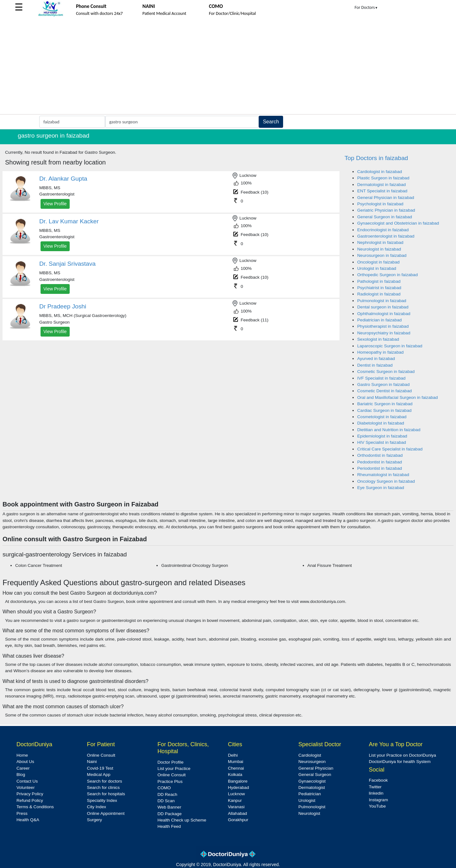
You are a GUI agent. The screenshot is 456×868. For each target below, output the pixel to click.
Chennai (236, 768)
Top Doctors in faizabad (376, 158)
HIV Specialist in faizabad (382, 442)
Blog (21, 775)
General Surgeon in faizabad (385, 217)
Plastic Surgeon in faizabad (383, 178)
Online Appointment (106, 813)
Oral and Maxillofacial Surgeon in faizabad (398, 397)
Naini (92, 762)
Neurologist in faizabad (379, 249)
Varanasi (236, 807)
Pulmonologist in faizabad (382, 301)
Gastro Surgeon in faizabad (383, 384)
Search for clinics (104, 787)
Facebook (378, 780)
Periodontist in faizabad (380, 468)
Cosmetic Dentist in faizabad (384, 391)
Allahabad (237, 813)
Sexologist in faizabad (378, 339)
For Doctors (366, 7)
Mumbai (236, 762)
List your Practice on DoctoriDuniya (402, 755)
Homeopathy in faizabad (380, 352)
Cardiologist (310, 755)
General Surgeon (315, 775)
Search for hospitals (106, 794)
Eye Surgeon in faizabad (381, 488)
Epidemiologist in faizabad (382, 436)
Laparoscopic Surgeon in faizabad (390, 346)
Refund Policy (30, 800)
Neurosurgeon (312, 762)
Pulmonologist (312, 807)
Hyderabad (239, 787)
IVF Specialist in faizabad (381, 378)
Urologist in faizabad (377, 268)
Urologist (307, 800)
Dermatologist (312, 787)
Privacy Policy (30, 794)
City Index (97, 807)
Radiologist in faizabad (379, 294)
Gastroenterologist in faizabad (386, 236)
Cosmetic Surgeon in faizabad (386, 372)
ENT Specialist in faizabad (382, 191)
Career (23, 768)
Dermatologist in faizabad (381, 185)
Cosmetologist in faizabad (382, 417)
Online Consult (101, 755)
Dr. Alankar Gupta (63, 179)
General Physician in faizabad (386, 198)
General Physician (316, 768)
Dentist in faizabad (375, 365)
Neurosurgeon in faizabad (382, 255)
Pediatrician (310, 794)
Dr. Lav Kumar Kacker (69, 221)
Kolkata (235, 775)
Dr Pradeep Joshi (63, 306)
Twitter (375, 787)
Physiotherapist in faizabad (383, 326)
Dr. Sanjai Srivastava (67, 264)
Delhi (233, 755)
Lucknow (237, 794)
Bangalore (238, 781)
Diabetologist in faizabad (381, 423)
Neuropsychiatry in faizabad (384, 333)
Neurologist (309, 813)
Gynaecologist (312, 781)
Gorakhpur (238, 820)
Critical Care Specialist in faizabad (390, 449)
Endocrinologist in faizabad (383, 230)
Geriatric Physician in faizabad (386, 210)
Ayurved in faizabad (376, 359)
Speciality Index (102, 800)
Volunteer (25, 787)
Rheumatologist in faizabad (383, 475)
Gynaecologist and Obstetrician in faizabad (398, 223)
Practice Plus (170, 781)
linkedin (376, 793)
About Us (25, 762)
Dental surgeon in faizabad (383, 307)
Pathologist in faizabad (379, 281)
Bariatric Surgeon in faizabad (385, 404)
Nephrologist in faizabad (380, 242)
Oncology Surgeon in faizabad (386, 481)
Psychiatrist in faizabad (379, 288)
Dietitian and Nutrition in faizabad (389, 430)
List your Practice (174, 769)
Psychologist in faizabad (380, 204)
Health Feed (169, 826)
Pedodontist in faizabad (380, 462)
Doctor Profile (170, 762)
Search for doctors (105, 781)
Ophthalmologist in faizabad (384, 314)
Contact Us (27, 781)
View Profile (55, 204)
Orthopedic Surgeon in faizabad (387, 275)
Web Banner (169, 807)
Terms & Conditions (35, 807)
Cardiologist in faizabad (380, 172)
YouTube (377, 806)
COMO (164, 788)
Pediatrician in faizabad (380, 320)
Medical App (99, 775)
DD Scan (166, 801)
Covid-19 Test (100, 768)
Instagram (378, 800)
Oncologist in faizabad (378, 262)
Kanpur (235, 800)
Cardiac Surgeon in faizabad (384, 410)
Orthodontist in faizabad (380, 455)
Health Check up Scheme (182, 820)
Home (22, 755)
